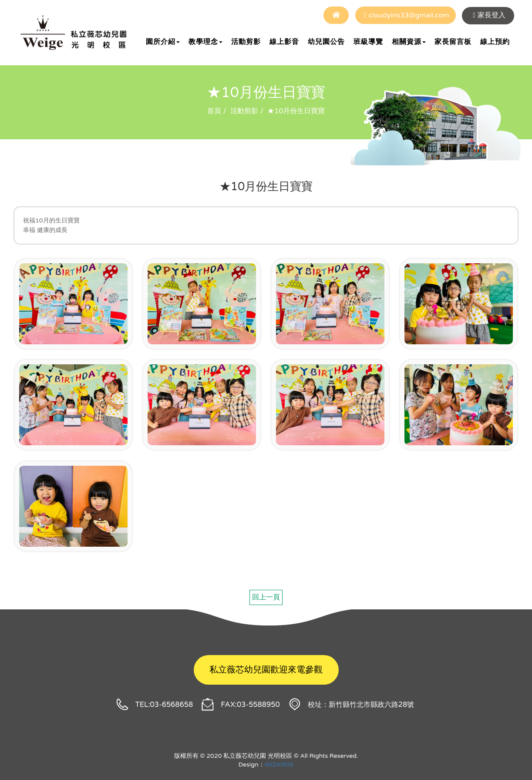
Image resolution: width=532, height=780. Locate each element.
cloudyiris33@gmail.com (409, 15)
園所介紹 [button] (163, 42)
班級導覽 (368, 42)
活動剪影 (246, 42)
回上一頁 (266, 597)
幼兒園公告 (326, 42)
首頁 (214, 111)
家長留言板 (453, 42)
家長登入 (492, 15)
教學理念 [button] (205, 42)
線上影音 (284, 42)
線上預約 (495, 42)
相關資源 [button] (409, 42)
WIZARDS (279, 765)
